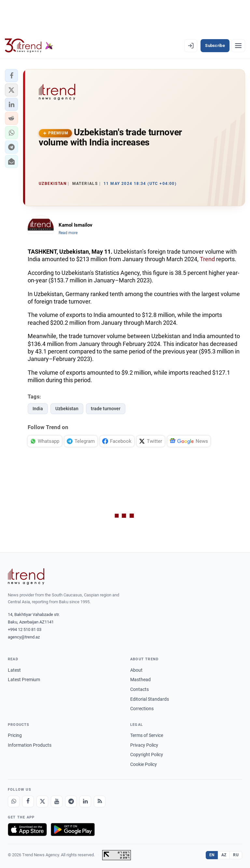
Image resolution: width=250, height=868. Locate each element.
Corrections (142, 709)
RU (236, 855)
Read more (68, 233)
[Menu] (238, 46)
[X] (42, 801)
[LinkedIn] (85, 801)
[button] (11, 76)
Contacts (139, 689)
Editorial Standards (150, 699)
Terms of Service (147, 735)
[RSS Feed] (100, 801)
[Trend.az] (29, 46)
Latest (14, 670)
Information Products (30, 745)
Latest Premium (24, 680)
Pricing (15, 735)
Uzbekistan (67, 409)
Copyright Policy (147, 755)
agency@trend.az (24, 637)
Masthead (140, 680)
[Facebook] (28, 801)
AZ (224, 855)
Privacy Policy (144, 745)
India (38, 409)
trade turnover (106, 409)
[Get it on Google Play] (73, 830)
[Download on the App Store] (27, 830)
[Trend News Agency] (26, 576)
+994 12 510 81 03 (25, 629)
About (136, 670)
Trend (207, 259)
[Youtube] (57, 801)
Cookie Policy (144, 764)
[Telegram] (71, 801)
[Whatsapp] (14, 801)
